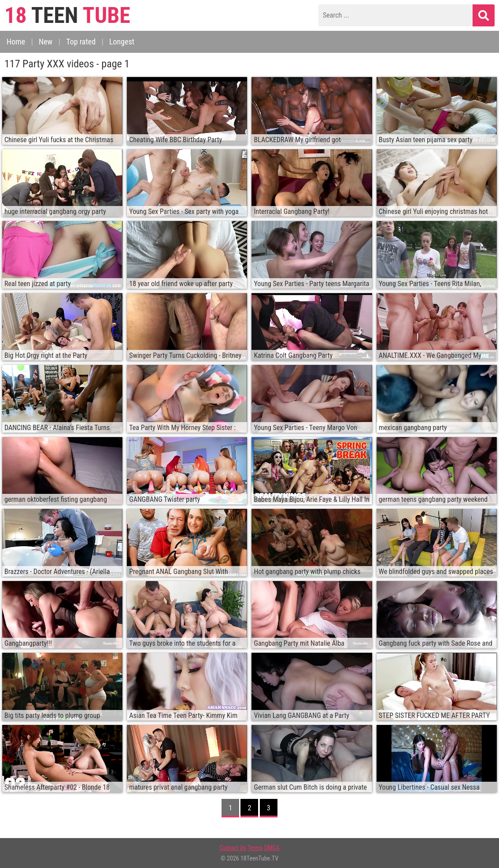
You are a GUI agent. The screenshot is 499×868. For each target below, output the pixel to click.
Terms (255, 848)
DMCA (272, 848)
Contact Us (233, 848)
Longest (122, 42)
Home (16, 42)
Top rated (81, 42)
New (46, 42)
